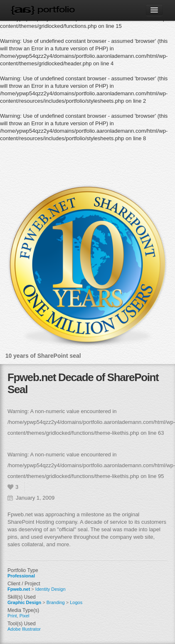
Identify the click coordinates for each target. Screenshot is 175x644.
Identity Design (51, 589)
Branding (56, 602)
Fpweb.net (19, 589)
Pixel (25, 616)
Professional (21, 576)
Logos (76, 602)
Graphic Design (24, 602)
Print (12, 616)
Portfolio (56, 9)
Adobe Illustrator (24, 629)
